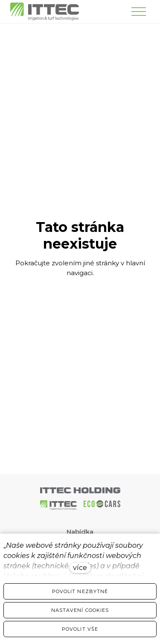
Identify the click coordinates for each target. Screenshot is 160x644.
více (80, 568)
